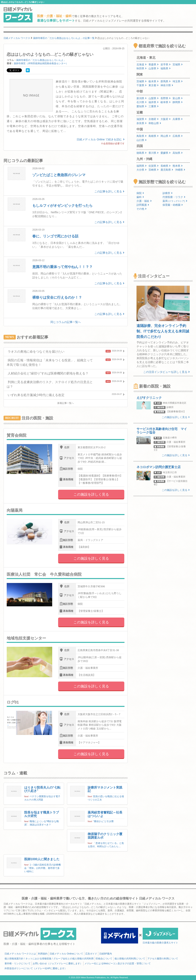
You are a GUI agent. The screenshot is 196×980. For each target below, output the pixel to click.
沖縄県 (180, 170)
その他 (142, 209)
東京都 (154, 85)
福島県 (166, 68)
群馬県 (166, 81)
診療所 (168, 193)
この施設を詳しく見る (91, 494)
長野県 (166, 98)
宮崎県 (154, 170)
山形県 (154, 68)
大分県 (142, 170)
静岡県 (178, 102)
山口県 (142, 140)
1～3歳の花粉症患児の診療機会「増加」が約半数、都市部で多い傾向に (42, 868)
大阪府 (166, 119)
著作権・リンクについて (18, 964)
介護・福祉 (144, 201)
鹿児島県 (167, 170)
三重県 (154, 106)
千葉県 (142, 85)
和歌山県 (155, 123)
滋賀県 (142, 119)
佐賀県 (154, 166)
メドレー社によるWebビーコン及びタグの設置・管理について (118, 964)
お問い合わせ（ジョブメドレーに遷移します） (58, 964)
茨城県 (142, 81)
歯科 (140, 197)
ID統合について (104, 959)
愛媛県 (166, 153)
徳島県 (142, 153)
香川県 (154, 153)
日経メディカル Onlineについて (66, 954)
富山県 (178, 98)
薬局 (175, 201)
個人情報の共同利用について (130, 959)
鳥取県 (142, 136)
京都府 (154, 119)
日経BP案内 (106, 954)
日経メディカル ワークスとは (20, 954)
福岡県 (142, 166)
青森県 (154, 65)
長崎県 (166, 166)
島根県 (154, 136)
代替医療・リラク (174, 197)
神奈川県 (167, 85)
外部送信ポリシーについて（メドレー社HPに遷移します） (36, 968)
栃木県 (154, 81)
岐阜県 (166, 102)
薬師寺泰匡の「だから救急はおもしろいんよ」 (41, 60)
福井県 (154, 102)
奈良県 (142, 123)
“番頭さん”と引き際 (103, 821)
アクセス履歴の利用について (163, 959)
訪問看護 (143, 205)
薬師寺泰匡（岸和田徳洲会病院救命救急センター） (41, 63)
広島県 (178, 136)
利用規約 (43, 954)
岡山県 (166, 136)
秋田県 (142, 68)
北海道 (142, 65)
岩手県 (166, 65)
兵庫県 (178, 119)
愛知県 (142, 106)
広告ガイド (91, 954)
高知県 (178, 153)
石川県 (142, 102)
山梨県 (154, 98)
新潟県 (142, 98)
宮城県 (178, 65)
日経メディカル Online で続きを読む (100, 139)
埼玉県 (178, 81)
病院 (140, 193)
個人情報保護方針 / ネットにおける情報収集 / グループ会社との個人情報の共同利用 (49, 959)
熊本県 (178, 166)
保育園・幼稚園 (173, 205)
